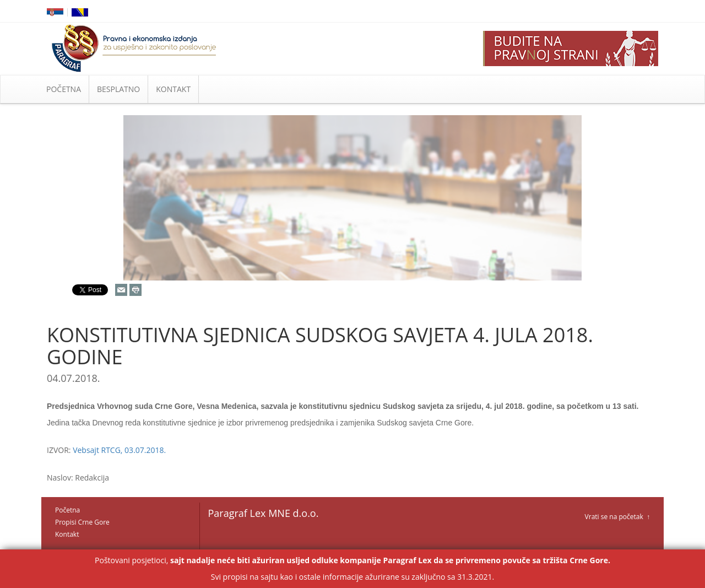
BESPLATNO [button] (118, 89)
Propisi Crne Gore (82, 522)
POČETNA (64, 89)
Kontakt (67, 534)
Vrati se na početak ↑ (617, 517)
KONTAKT (173, 89)
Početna (67, 510)
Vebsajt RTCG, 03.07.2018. (119, 450)
